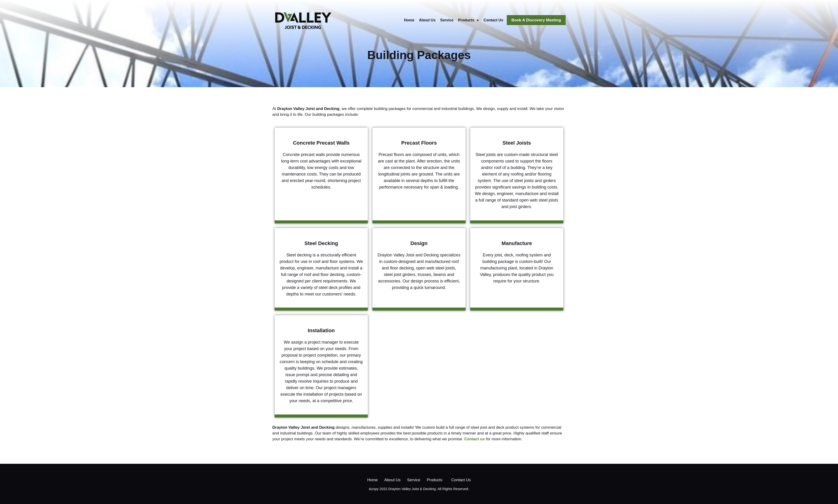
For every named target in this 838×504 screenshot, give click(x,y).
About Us (427, 20)
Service (447, 20)
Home (409, 20)
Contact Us (493, 20)
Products (468, 20)
